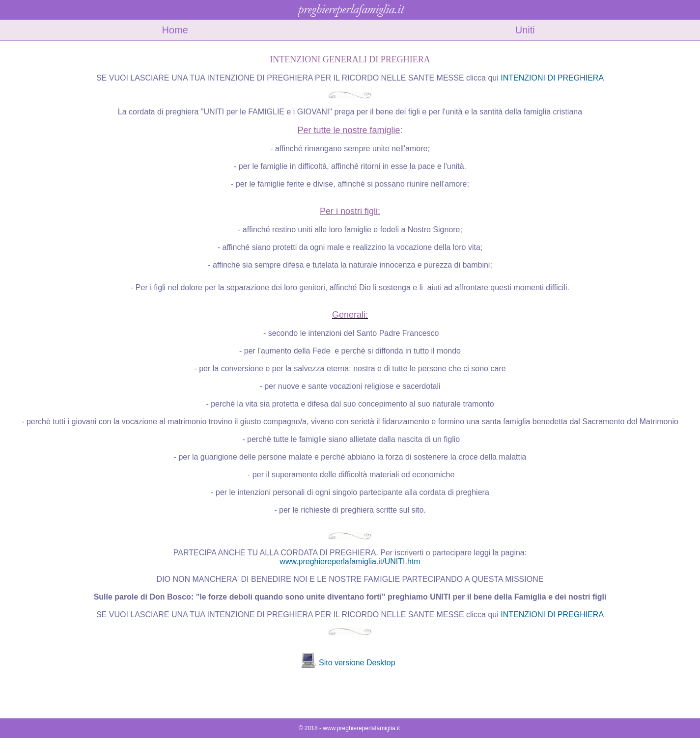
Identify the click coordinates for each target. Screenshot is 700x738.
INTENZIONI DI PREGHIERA (552, 78)
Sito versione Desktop (357, 663)
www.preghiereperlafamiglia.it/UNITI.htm (350, 561)
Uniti (525, 30)
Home (175, 30)
